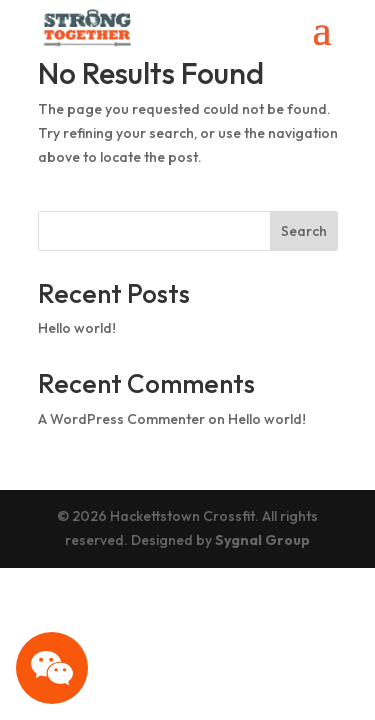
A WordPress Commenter (121, 419)
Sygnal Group (262, 540)
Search (304, 231)
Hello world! (77, 328)
